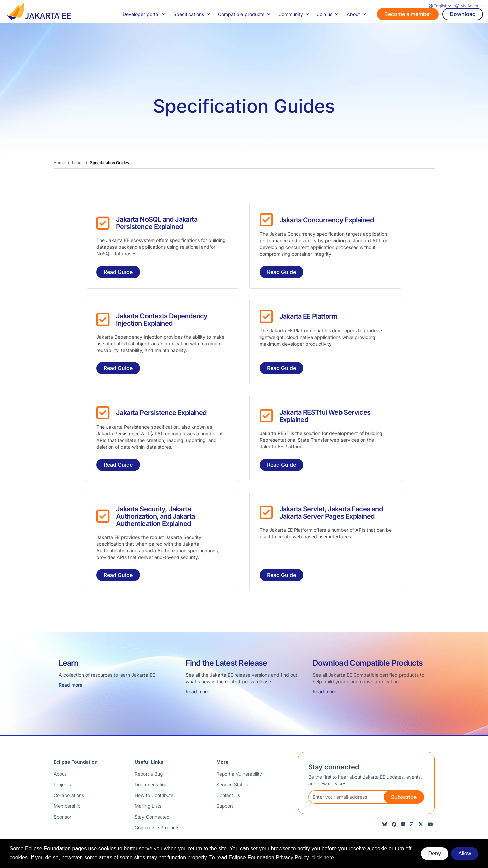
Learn (77, 139)
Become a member (408, 26)
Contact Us (228, 772)
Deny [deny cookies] (435, 853)
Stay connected (334, 744)
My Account (469, 6)
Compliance (303, 827)
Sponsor (62, 793)
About (60, 750)
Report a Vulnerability (239, 750)
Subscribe (404, 774)
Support (225, 783)
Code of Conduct (339, 827)
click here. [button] (323, 857)
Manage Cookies (420, 827)
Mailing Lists (148, 783)
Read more (70, 662)
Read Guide (118, 248)
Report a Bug (149, 750)
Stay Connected (152, 793)
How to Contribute (154, 772)
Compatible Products (157, 804)
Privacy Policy (237, 827)
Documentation (151, 761)
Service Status (232, 761)
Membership (67, 783)
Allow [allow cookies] (465, 853)
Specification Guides (110, 139)
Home (59, 139)
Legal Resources (379, 827)
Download (463, 26)
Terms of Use (271, 827)
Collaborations (69, 772)
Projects (62, 761)
